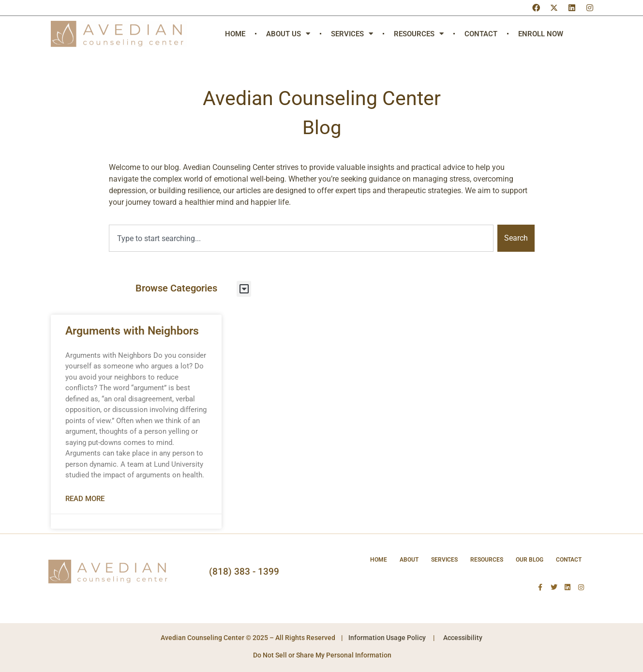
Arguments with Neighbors (132, 331)
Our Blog (530, 560)
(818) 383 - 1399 (244, 572)
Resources (419, 34)
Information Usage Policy (387, 638)
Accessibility (463, 638)
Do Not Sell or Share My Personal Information (321, 655)
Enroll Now (541, 34)
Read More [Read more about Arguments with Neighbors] (85, 499)
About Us (288, 34)
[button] (244, 289)
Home (235, 34)
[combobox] (301, 238)
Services (352, 34)
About (409, 560)
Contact (481, 34)
